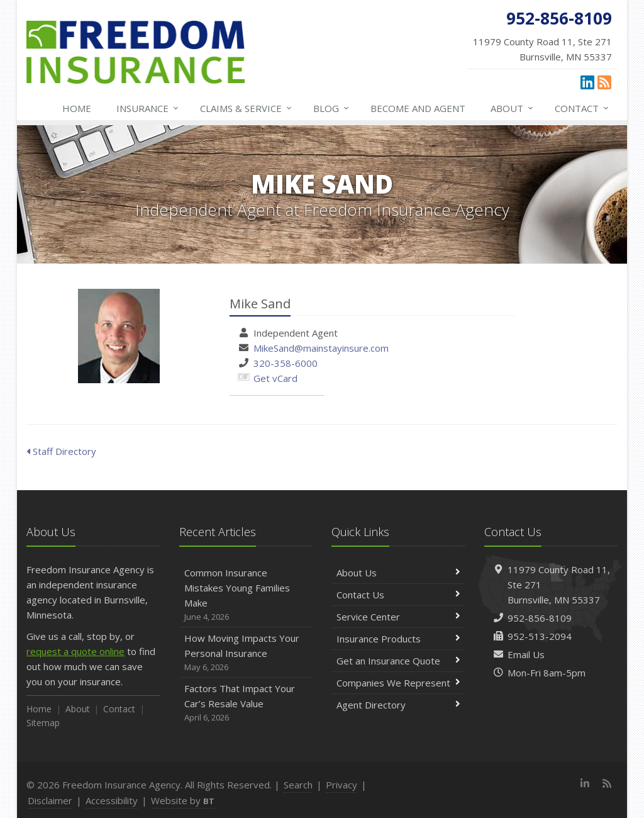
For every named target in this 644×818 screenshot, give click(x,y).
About (513, 108)
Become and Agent (418, 108)
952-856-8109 (540, 618)
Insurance (148, 108)
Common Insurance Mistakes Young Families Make (246, 595)
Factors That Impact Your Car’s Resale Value (246, 703)
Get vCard (275, 378)
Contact (582, 108)
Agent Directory (398, 705)
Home (77, 108)
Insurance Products (398, 639)
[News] (604, 82)
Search (298, 785)
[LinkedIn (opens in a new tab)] (587, 82)
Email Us (526, 654)
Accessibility (112, 800)
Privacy (341, 785)
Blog (332, 108)
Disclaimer (50, 800)
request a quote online (75, 651)
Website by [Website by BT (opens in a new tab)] (183, 800)
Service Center (398, 617)
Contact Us (398, 595)
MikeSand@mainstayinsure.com (321, 348)
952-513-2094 (540, 636)
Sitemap (43, 723)
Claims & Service (247, 108)
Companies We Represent (398, 683)
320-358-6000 (286, 363)
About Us (398, 573)
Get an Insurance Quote (398, 661)
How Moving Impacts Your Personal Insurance (246, 653)
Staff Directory (61, 451)
